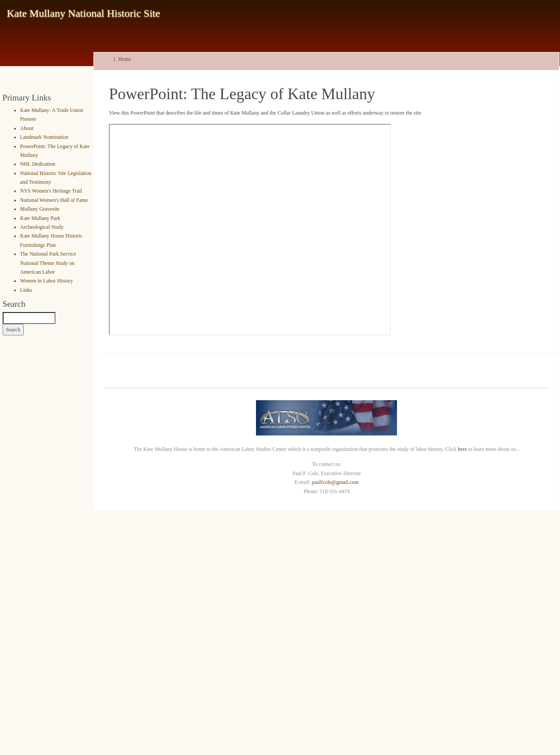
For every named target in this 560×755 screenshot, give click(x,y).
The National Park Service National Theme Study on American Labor (48, 263)
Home (124, 59)
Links (26, 290)
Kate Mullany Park (40, 218)
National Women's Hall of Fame (54, 200)
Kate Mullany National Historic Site (84, 13)
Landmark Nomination (45, 137)
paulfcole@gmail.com (335, 482)
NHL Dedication (38, 164)
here (462, 449)
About (27, 128)
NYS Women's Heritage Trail (51, 191)
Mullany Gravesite (40, 209)
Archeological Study (42, 227)
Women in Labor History (47, 281)
